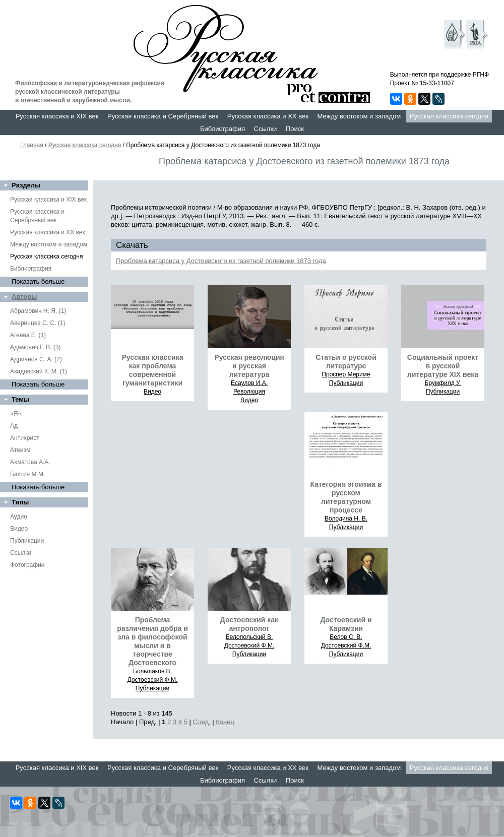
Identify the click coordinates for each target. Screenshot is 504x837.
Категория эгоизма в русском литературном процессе (346, 497)
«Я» (16, 414)
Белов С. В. (346, 637)
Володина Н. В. (346, 519)
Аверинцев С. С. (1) (38, 323)
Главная (32, 145)
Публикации (27, 541)
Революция (249, 392)
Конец (225, 722)
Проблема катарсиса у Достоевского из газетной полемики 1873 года (221, 261)
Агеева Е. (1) (28, 335)
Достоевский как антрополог (249, 624)
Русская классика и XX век (268, 116)
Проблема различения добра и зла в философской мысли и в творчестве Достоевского (152, 641)
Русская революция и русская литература (249, 366)
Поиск (295, 129)
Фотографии (27, 565)
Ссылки (266, 129)
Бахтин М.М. (27, 474)
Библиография (223, 129)
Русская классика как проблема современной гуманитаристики (152, 370)
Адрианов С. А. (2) (36, 359)
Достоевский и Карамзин (346, 624)
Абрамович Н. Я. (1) (38, 311)
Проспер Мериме (346, 374)
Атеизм (20, 450)
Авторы (24, 297)
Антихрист (25, 438)
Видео (19, 529)
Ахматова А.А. (30, 462)
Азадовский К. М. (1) (39, 371)
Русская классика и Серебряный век (163, 116)
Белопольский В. (249, 637)
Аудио (19, 517)
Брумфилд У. (443, 383)
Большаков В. (152, 671)
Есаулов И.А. (249, 383)
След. (202, 722)
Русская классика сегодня (449, 116)
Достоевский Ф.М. (153, 680)
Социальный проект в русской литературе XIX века (443, 366)
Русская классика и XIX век (57, 116)
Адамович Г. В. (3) (35, 347)
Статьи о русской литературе (346, 362)
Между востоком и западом (359, 116)
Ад (14, 426)
